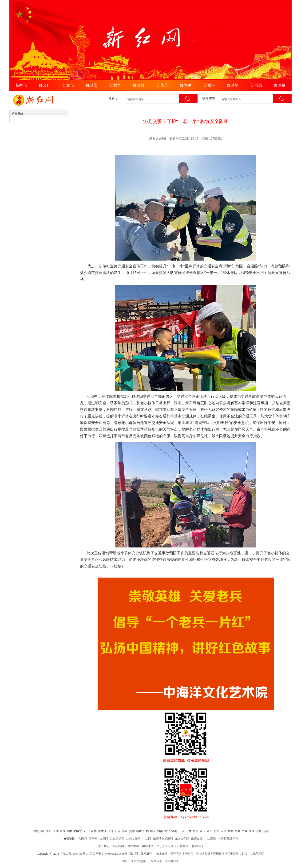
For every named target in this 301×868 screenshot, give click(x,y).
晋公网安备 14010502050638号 (109, 854)
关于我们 (104, 846)
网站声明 (133, 846)
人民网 (83, 839)
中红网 (147, 839)
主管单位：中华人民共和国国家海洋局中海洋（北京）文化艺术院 (223, 854)
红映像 (280, 85)
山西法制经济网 (163, 839)
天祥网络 (176, 854)
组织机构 (118, 846)
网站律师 (148, 846)
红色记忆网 (117, 839)
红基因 (92, 85)
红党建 (186, 85)
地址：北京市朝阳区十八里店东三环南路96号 (150, 861)
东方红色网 (182, 839)
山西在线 (197, 839)
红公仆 (45, 85)
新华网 (93, 839)
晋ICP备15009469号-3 (74, 854)
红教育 (115, 85)
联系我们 (197, 846)
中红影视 (210, 839)
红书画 (256, 85)
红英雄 (139, 85)
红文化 (68, 85)
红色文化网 (133, 839)
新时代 (21, 85)
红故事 (209, 85)
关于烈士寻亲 (165, 846)
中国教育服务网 (228, 839)
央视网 (104, 839)
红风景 (162, 85)
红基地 (233, 85)
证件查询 (183, 846)
